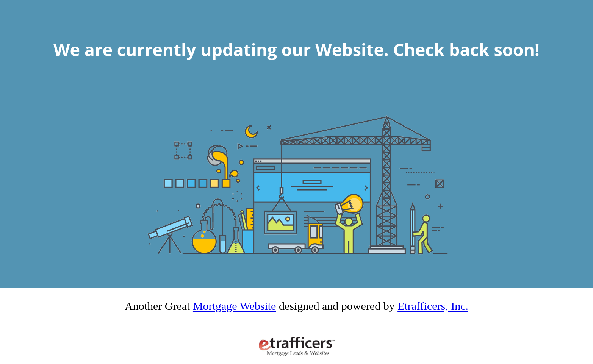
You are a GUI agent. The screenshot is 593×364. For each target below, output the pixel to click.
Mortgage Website (234, 306)
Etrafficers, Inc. (433, 306)
